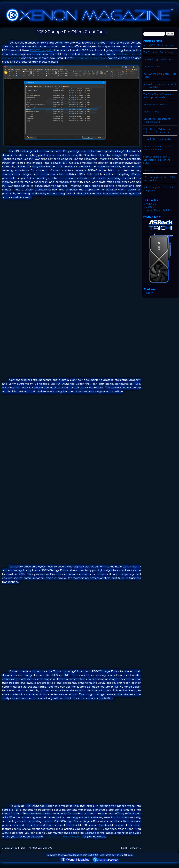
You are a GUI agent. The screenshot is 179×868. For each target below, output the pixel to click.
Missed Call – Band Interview (158, 45)
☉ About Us (150, 204)
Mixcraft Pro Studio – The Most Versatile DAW (27, 848)
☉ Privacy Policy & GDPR (156, 210)
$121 (101, 829)
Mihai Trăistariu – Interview (157, 139)
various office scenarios (90, 58)
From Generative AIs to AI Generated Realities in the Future (157, 160)
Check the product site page (63, 837)
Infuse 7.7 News (151, 112)
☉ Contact (149, 207)
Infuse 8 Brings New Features (159, 60)
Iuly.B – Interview (131, 848)
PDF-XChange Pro (42, 50)
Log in (150, 293)
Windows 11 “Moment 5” (155, 105)
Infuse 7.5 (148, 170)
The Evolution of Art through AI (160, 52)
